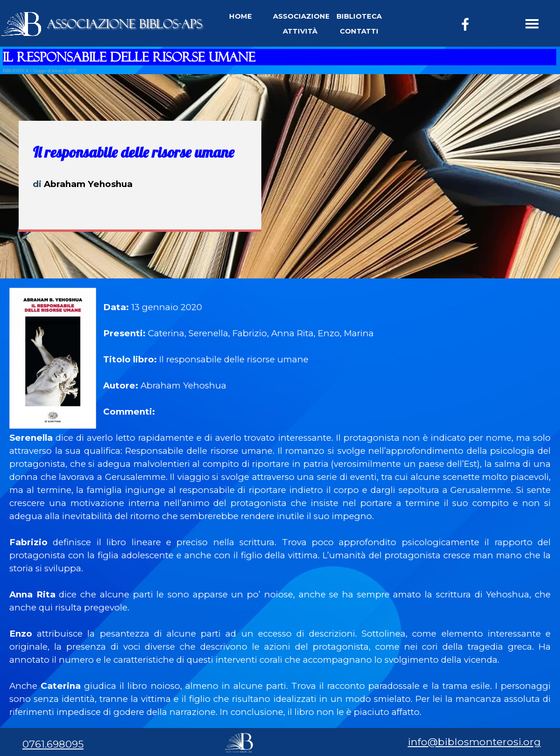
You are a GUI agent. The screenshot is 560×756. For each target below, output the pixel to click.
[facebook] (465, 24)
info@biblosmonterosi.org (474, 742)
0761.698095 (53, 744)
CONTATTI (359, 31)
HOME (241, 16)
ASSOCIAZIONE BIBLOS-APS (125, 24)
